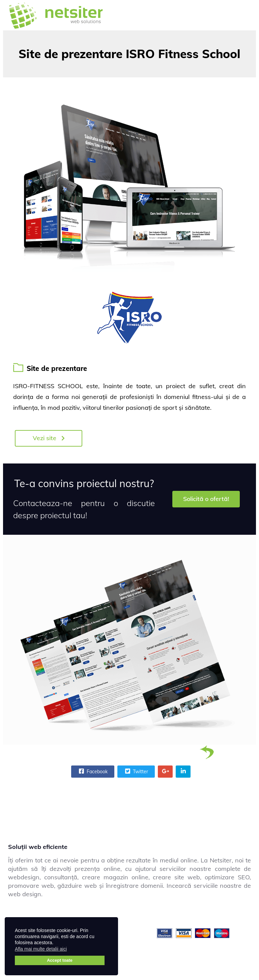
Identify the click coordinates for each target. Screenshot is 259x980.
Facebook (92, 771)
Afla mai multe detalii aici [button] (41, 949)
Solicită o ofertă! (206, 499)
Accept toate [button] (60, 960)
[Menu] (242, 15)
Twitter (136, 771)
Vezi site (49, 438)
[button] (71, 950)
